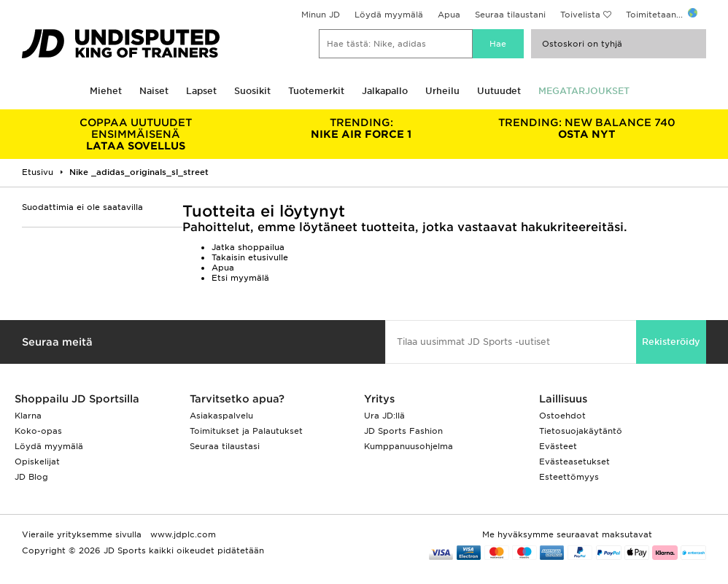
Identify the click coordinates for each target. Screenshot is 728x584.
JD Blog (31, 477)
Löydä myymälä (389, 15)
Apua (449, 15)
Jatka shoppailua (248, 247)
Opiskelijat (37, 462)
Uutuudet (499, 91)
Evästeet (558, 446)
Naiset (154, 91)
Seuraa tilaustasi (225, 446)
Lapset (201, 91)
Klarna (28, 416)
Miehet (106, 91)
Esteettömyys (569, 477)
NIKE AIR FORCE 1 (362, 128)
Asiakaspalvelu (221, 416)
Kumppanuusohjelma (408, 446)
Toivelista (580, 15)
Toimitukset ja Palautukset (246, 431)
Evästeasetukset (574, 462)
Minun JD (321, 15)
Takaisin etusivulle (250, 257)
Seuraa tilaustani (510, 15)
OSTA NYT (587, 128)
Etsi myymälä (240, 278)
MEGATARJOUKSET (584, 91)
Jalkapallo (385, 91)
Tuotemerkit (316, 91)
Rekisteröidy (671, 342)
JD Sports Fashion (403, 431)
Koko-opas (38, 431)
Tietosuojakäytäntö (581, 431)
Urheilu (442, 91)
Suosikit (252, 91)
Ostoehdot (562, 416)
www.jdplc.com (182, 534)
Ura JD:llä (384, 416)
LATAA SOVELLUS (136, 134)
